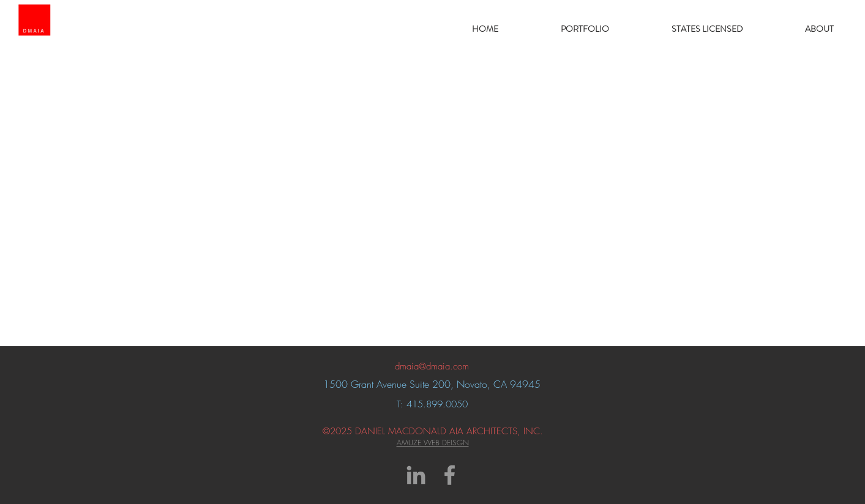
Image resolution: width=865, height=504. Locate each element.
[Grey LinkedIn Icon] (416, 475)
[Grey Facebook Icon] (450, 475)
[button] (585, 29)
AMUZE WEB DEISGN (433, 443)
